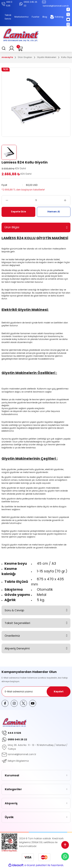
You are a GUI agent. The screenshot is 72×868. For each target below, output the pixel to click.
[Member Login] (12, 48)
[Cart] (20, 48)
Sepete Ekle (18, 212)
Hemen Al (54, 212)
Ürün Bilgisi (12, 227)
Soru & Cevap (14, 610)
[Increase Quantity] (67, 200)
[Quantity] (36, 200)
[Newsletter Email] (36, 692)
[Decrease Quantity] (5, 200)
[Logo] (21, 35)
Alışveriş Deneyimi (17, 648)
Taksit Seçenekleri (17, 623)
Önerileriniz (12, 636)
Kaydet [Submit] (59, 691)
